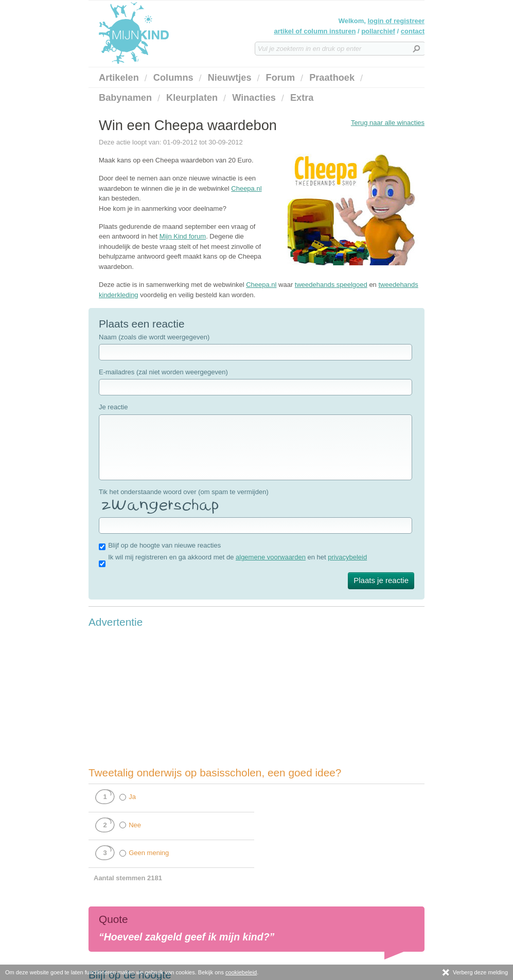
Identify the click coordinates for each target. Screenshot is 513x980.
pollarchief (378, 31)
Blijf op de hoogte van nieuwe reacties (164, 545)
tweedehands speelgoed (331, 285)
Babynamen (125, 98)
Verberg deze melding (475, 972)
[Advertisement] (166, 697)
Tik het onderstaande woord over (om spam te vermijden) (184, 492)
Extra (302, 98)
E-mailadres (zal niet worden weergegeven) (163, 372)
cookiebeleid (241, 972)
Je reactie (113, 407)
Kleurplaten (192, 98)
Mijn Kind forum (183, 236)
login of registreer (396, 21)
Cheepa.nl (246, 188)
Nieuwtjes (230, 78)
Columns (173, 78)
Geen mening (149, 853)
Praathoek (332, 78)
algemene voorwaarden (271, 557)
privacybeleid (347, 557)
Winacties (254, 98)
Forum (281, 78)
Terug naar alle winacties (388, 123)
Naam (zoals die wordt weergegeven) (154, 337)
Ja (132, 797)
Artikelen (119, 78)
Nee (135, 825)
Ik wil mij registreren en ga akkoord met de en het (237, 557)
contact (413, 31)
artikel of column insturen (315, 31)
